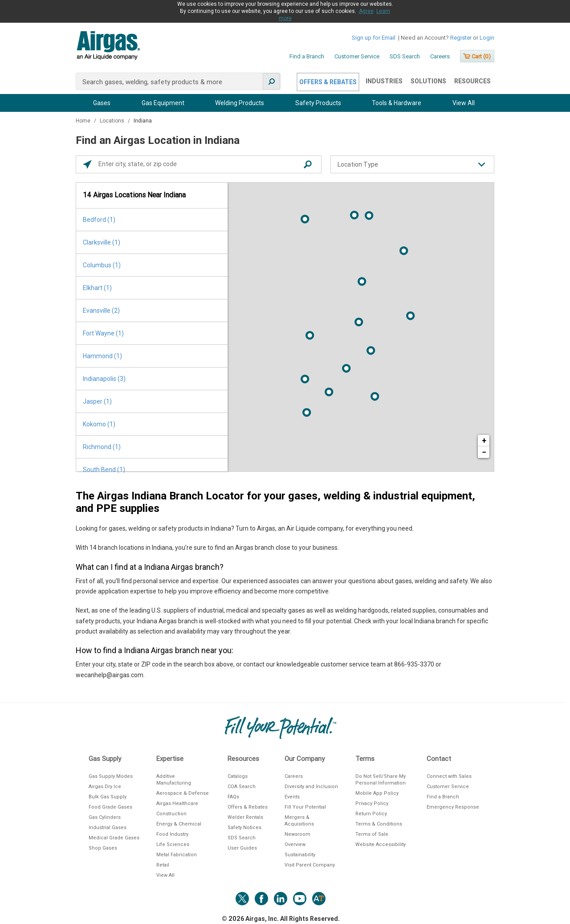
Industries (384, 81)
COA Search (242, 787)
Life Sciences (173, 844)
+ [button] (484, 440)
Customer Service (357, 56)
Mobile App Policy (377, 793)
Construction (171, 814)
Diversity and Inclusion (311, 787)
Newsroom (297, 834)
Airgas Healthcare (177, 803)
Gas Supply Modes (111, 776)
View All (464, 103)
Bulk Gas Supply (108, 797)
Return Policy (371, 814)
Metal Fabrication (177, 855)
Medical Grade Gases (114, 838)
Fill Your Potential (305, 807)
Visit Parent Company (310, 865)
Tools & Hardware (397, 103)
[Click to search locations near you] (87, 164)
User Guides (242, 848)
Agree (366, 11)
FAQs (233, 797)
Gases (102, 103)
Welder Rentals (245, 817)
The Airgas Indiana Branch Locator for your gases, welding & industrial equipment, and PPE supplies (275, 502)
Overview (295, 844)
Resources (472, 81)
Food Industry (172, 834)
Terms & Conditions (379, 824)
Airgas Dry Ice (105, 787)
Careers (440, 56)
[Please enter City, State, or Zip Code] (201, 164)
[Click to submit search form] (308, 164)
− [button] (484, 452)
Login (487, 38)
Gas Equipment (163, 103)
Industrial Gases (108, 828)
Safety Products (318, 103)
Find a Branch (307, 56)
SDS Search (405, 56)
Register (461, 38)
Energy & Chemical (179, 824)
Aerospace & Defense (183, 793)
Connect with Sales (449, 776)
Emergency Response (453, 807)
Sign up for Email (374, 38)
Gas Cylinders (105, 817)
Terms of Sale (372, 834)
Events (292, 797)
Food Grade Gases (110, 807)
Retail (163, 865)
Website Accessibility (381, 844)
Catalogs (238, 776)
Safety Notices (244, 828)
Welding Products (240, 103)
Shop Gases (103, 848)
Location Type (358, 164)
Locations (113, 121)
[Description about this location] (285, 602)
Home (84, 121)
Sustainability (300, 855)
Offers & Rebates (328, 82)
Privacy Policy (372, 803)
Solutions (428, 81)
